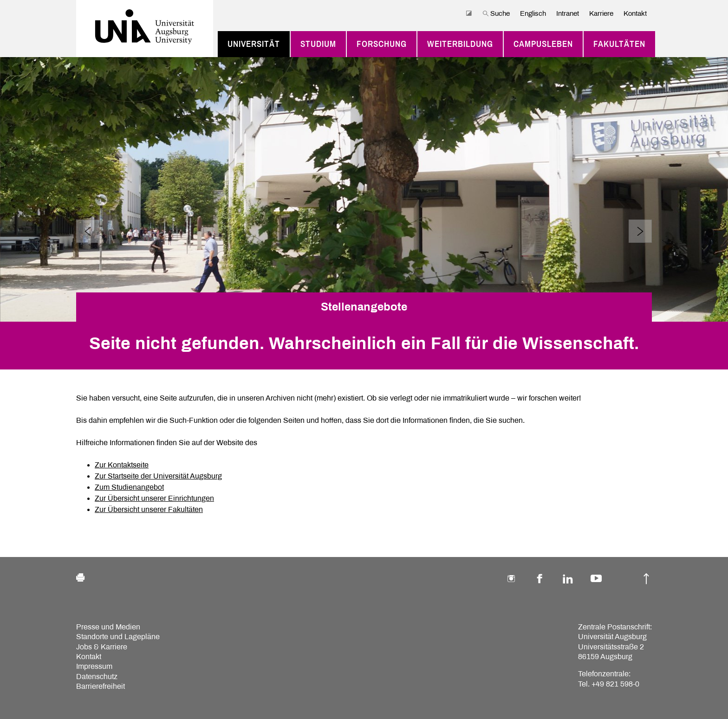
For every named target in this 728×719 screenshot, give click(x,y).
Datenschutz (97, 677)
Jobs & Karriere (102, 647)
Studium (318, 44)
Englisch (533, 13)
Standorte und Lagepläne (118, 637)
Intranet (568, 13)
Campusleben (543, 44)
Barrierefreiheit (101, 686)
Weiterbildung (460, 44)
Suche (496, 13)
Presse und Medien (108, 627)
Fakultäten (619, 44)
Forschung (382, 44)
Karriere (601, 13)
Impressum (94, 666)
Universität (254, 44)
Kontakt (635, 13)
